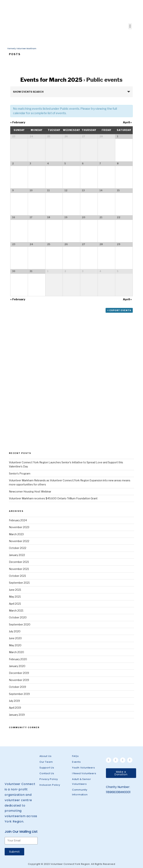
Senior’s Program (20, 473)
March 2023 (16, 534)
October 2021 (17, 576)
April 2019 (15, 708)
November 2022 (19, 541)
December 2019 (19, 673)
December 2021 (19, 562)
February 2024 (18, 520)
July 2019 (14, 701)
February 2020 (18, 659)
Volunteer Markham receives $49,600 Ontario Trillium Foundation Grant (53, 498)
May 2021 (15, 597)
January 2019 (17, 715)
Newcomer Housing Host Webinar (30, 491)
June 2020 (15, 638)
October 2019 (18, 687)
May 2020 (15, 645)
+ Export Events (119, 310)
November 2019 (19, 680)
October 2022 (18, 548)
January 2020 (17, 666)
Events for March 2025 (51, 80)
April (127, 122)
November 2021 (19, 569)
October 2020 (18, 617)
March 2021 (16, 611)
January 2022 (17, 555)
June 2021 (15, 590)
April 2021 (15, 604)
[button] (121, 773)
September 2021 (19, 583)
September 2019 (19, 694)
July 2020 (15, 631)
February (18, 122)
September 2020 (20, 624)
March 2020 (16, 652)
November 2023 (19, 527)
